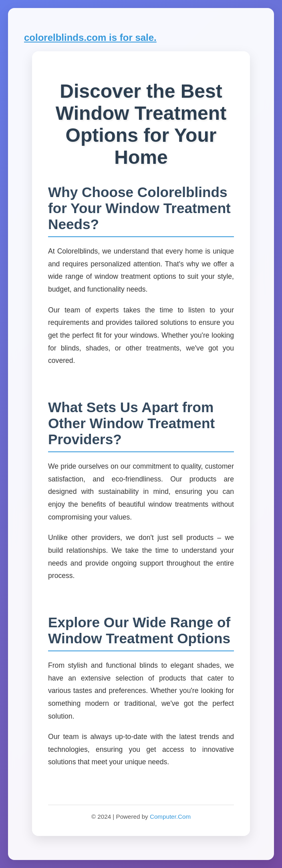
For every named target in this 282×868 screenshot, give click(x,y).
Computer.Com (170, 817)
